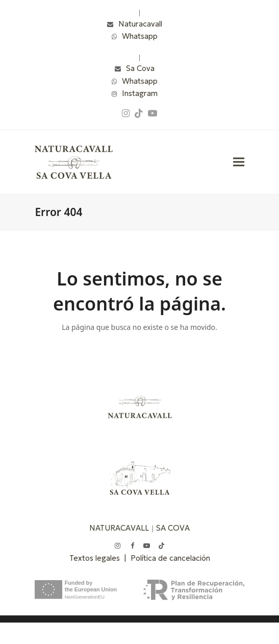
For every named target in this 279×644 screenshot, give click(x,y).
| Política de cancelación (167, 558)
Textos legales (97, 558)
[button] (239, 162)
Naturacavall (140, 24)
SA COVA (173, 528)
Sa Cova (140, 68)
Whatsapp (140, 36)
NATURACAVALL (119, 528)
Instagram (140, 93)
